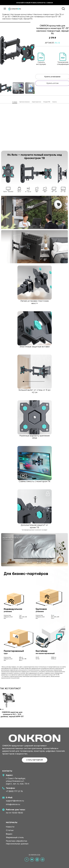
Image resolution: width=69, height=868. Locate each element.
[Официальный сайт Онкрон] (42, 859)
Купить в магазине (52, 77)
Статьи (10, 830)
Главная (6, 14)
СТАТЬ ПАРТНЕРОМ (35, 760)
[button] (32, 88)
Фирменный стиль (15, 837)
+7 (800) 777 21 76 (14, 791)
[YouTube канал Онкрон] (32, 859)
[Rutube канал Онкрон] (27, 859)
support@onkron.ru (15, 801)
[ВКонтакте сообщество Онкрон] (37, 859)
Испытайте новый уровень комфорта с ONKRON (35, 3)
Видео (9, 834)
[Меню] (5, 9)
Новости (10, 827)
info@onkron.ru (13, 804)
